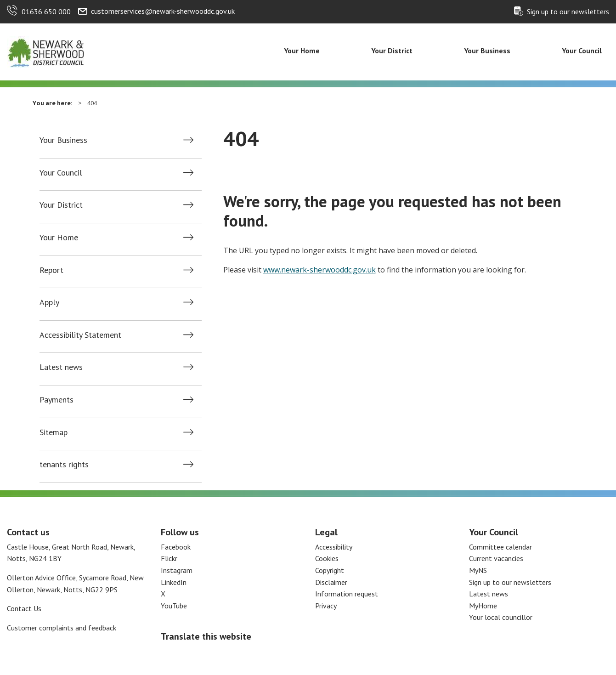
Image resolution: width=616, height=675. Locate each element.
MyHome (483, 606)
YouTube (174, 606)
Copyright (330, 570)
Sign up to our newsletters (568, 11)
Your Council (582, 51)
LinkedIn (174, 582)
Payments (57, 400)
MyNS (478, 570)
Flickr (169, 558)
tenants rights (64, 465)
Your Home (302, 51)
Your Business (487, 51)
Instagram (177, 570)
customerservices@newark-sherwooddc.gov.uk (163, 11)
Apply (49, 302)
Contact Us (24, 608)
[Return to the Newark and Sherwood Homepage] (46, 51)
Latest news (61, 367)
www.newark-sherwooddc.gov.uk (319, 270)
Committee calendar (500, 547)
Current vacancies (496, 558)
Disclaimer (331, 582)
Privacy (326, 606)
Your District (392, 51)
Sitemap (54, 432)
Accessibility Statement (80, 335)
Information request (347, 594)
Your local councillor (501, 617)
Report (51, 270)
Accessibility (334, 547)
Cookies (327, 558)
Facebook (176, 547)
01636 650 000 (46, 11)
